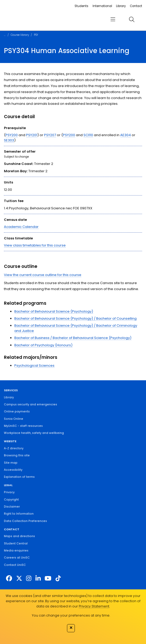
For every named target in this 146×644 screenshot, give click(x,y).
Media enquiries (16, 551)
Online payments (17, 412)
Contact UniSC (15, 565)
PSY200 (12, 135)
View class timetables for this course (35, 245)
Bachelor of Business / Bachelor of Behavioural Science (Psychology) (73, 338)
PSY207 (50, 135)
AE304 (126, 135)
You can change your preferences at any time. (71, 615)
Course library (20, 35)
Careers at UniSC (17, 558)
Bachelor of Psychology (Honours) (43, 345)
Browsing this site (17, 455)
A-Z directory (14, 448)
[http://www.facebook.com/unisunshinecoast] (9, 578)
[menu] (113, 20)
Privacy (9, 492)
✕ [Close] (71, 628)
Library (121, 6)
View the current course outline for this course (43, 275)
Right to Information (19, 514)
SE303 (9, 140)
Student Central (16, 544)
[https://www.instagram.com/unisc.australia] (29, 578)
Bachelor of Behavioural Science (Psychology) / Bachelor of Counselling (75, 318)
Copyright (11, 500)
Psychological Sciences (34, 366)
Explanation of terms (19, 477)
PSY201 (32, 135)
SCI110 (88, 135)
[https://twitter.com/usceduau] (19, 578)
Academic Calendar (21, 227)
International (102, 6)
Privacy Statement (94, 606)
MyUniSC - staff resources (23, 426)
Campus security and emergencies (31, 404)
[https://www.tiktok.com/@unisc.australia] (58, 578)
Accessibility (13, 470)
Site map (11, 463)
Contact (136, 6)
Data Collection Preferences (25, 521)
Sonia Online (14, 419)
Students (81, 6)
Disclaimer (12, 507)
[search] (132, 19)
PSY (36, 35)
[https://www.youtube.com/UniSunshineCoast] (48, 578)
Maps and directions (19, 536)
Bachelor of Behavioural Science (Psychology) (54, 311)
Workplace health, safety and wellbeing (34, 433)
